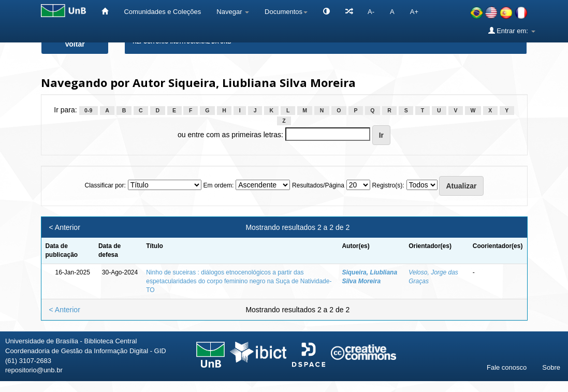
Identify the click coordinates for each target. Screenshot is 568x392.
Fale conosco (507, 367)
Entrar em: (512, 31)
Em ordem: (219, 185)
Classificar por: (105, 185)
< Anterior (65, 227)
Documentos (286, 12)
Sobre (551, 367)
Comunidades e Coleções (162, 12)
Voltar (75, 44)
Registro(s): (388, 185)
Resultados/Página (318, 185)
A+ (414, 12)
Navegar (233, 12)
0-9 (88, 110)
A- (371, 12)
